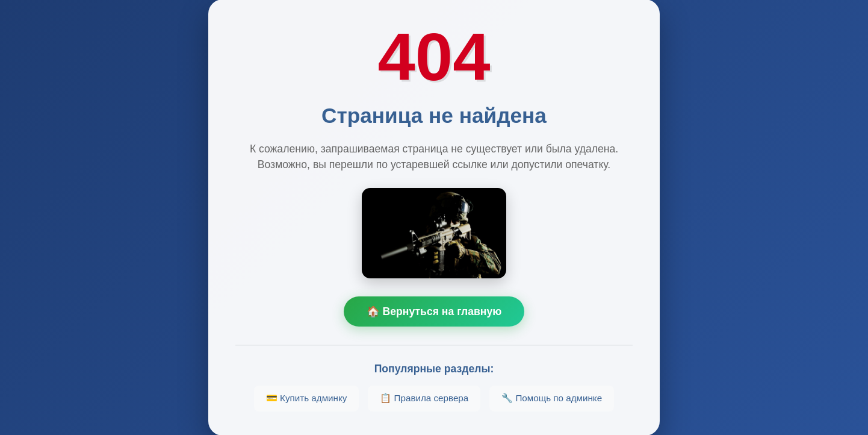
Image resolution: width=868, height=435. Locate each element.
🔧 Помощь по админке (552, 398)
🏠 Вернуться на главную (434, 311)
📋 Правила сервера (424, 398)
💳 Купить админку (307, 398)
